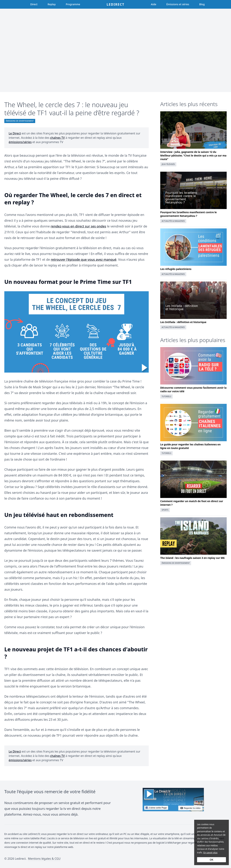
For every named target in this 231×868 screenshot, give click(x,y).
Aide (154, 4)
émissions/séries (20, 142)
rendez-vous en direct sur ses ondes (78, 226)
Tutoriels (166, 396)
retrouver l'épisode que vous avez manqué (84, 259)
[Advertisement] (115, 50)
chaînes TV (57, 138)
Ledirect (116, 4)
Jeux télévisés (168, 164)
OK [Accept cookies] (212, 860)
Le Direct (15, 133)
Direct (34, 4)
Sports (165, 510)
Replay (52, 4)
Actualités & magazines (173, 221)
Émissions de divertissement (20, 121)
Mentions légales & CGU (44, 859)
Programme (73, 4)
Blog (202, 4)
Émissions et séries (178, 4)
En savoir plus (210, 853)
